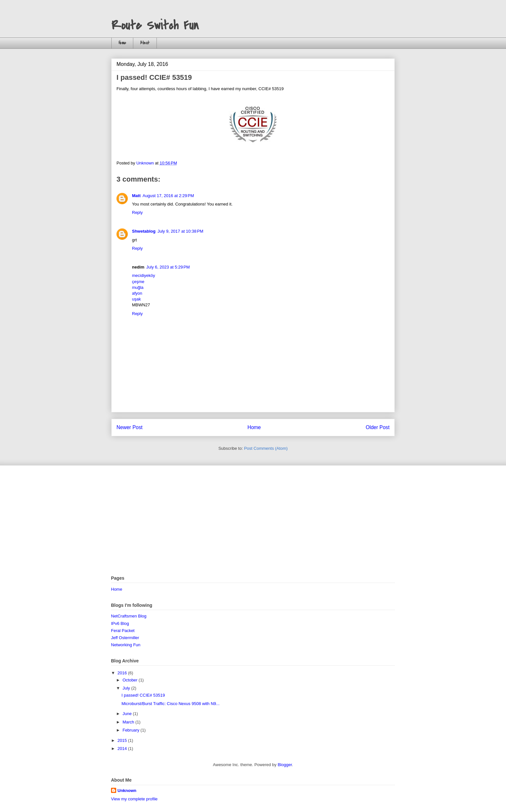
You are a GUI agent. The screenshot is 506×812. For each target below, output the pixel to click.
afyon (137, 293)
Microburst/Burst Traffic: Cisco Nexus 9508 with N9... (170, 704)
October (131, 680)
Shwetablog (144, 231)
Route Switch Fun (155, 26)
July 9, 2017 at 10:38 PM (180, 231)
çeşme (138, 282)
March (129, 722)
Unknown (127, 791)
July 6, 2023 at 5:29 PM (168, 267)
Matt (136, 196)
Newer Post (130, 427)
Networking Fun (126, 645)
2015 (123, 740)
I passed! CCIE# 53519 (143, 695)
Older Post (378, 427)
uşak (136, 299)
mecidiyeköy (144, 275)
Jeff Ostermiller (125, 638)
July (127, 688)
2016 (123, 673)
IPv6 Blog (120, 623)
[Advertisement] (253, 521)
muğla (138, 287)
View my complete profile (134, 799)
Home (122, 43)
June (128, 714)
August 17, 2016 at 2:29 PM (168, 196)
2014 (123, 749)
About (145, 43)
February (132, 730)
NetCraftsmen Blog (129, 616)
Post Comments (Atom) (266, 448)
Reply (137, 212)
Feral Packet (123, 631)
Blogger (285, 765)
